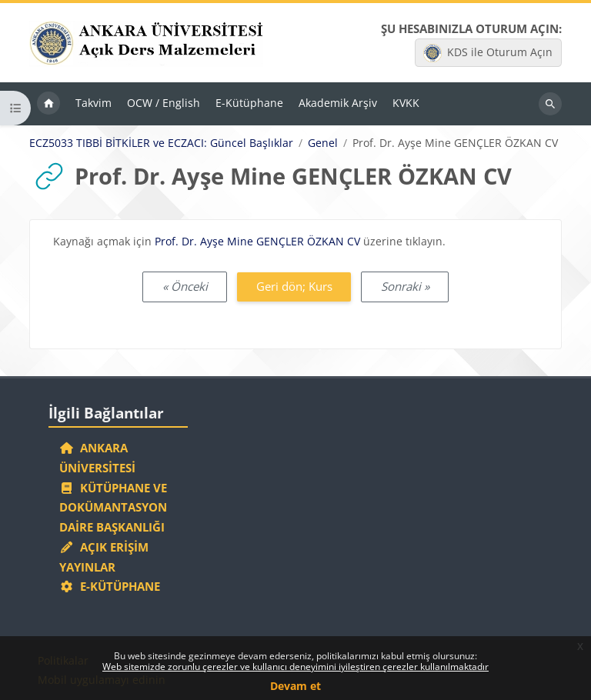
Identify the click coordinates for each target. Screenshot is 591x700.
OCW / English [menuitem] (164, 103)
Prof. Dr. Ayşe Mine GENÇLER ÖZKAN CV (257, 241)
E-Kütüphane (110, 586)
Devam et (295, 686)
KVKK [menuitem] (406, 103)
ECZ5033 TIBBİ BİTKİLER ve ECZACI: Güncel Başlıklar (161, 143)
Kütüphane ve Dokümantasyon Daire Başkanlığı (113, 508)
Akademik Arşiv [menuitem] (338, 103)
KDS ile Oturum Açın (488, 53)
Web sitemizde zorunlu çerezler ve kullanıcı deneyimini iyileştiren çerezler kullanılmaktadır (295, 667)
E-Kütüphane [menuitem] (249, 103)
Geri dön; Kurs (294, 286)
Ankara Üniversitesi (97, 458)
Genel (323, 143)
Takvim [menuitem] (93, 103)
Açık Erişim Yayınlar (104, 557)
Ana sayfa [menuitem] (48, 104)
